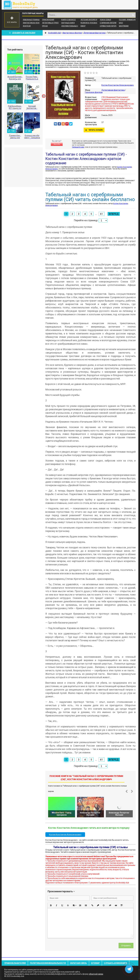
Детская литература (89, 20)
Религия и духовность (91, 23)
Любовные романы (31, 20)
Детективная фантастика (113, 90)
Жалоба (57, 144)
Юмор (83, 26)
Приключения (48, 20)
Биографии (124, 26)
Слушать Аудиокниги (115, 963)
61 (101, 214)
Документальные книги (72, 26)
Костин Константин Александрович (118, 85)
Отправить (126, 946)
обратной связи (96, 974)
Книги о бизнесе (68, 20)
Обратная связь (78, 963)
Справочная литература (110, 26)
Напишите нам (78, 147)
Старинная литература (110, 23)
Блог (121, 23)
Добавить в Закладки (22, 33)
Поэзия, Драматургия (129, 20)
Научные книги (68, 23)
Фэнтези (27, 26)
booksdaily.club (22, 5)
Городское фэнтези (94, 92)
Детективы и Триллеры (52, 23)
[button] (51, 905)
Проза (45, 26)
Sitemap (95, 963)
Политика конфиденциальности (48, 963)
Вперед (114, 214)
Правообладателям (15, 963)
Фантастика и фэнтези (33, 23)
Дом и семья (105, 20)
